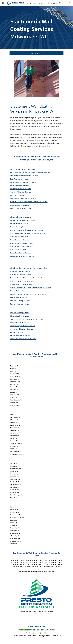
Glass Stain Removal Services (21, 253)
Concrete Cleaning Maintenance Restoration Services (29, 202)
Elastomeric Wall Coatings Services (23, 220)
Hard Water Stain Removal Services (23, 256)
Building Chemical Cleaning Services (23, 182)
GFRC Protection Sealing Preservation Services (27, 230)
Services (27, 271)
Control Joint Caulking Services (21, 208)
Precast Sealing (16, 298)
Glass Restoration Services (20, 240)
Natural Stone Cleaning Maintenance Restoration (28, 288)
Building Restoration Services (20, 189)
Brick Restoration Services (19, 179)
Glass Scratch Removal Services (22, 243)
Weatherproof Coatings (19, 329)
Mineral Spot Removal (18, 284)
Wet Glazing (15, 332)
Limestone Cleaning (17, 271)
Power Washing (16, 291)
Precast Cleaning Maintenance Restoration (25, 294)
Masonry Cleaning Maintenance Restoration (26, 278)
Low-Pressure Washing (19, 275)
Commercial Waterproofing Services (23, 199)
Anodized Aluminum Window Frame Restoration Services (30, 172)
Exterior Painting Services (19, 227)
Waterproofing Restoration (20, 326)
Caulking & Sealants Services (21, 192)
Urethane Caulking (17, 323)
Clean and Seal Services (19, 195)
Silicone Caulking (17, 316)
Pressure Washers (17, 304)
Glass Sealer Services (18, 250)
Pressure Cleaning (17, 301)
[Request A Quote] (36, 53)
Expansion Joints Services (19, 224)
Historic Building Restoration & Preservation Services (29, 268)
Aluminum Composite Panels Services (24, 169)
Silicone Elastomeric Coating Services (23, 319)
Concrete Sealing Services (20, 205)
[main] (36, 27)
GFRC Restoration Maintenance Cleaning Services (28, 233)
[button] (3, 3)
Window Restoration (17, 336)
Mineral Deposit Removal (19, 281)
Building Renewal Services (20, 185)
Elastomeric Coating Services (20, 217)
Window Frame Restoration (20, 339)
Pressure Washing (17, 313)
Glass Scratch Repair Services (21, 246)
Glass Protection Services (19, 237)
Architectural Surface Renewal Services (24, 176)
